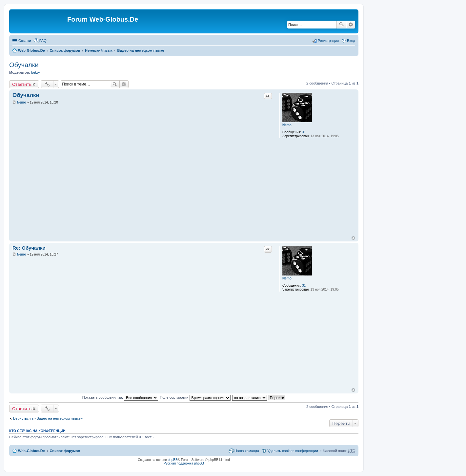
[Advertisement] (417, 131)
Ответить (22, 84)
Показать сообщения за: (120, 397)
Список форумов (65, 50)
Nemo (287, 125)
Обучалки (24, 65)
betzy (35, 72)
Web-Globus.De (31, 50)
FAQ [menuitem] (43, 41)
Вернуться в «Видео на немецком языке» (48, 418)
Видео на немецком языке (141, 50)
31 (304, 132)
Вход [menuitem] (351, 41)
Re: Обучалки (29, 248)
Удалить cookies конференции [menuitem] (293, 451)
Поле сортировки (195, 397)
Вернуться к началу (353, 238)
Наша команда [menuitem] (247, 451)
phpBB (173, 460)
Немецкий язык (99, 50)
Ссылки (25, 41)
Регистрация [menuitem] (328, 41)
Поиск (341, 25)
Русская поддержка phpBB (184, 463)
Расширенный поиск (351, 25)
